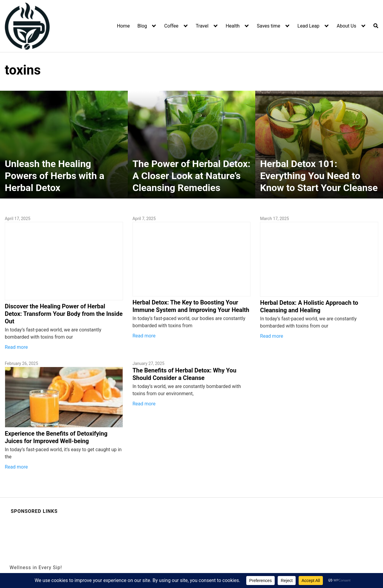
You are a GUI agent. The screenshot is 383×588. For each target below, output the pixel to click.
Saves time (268, 26)
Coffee (171, 26)
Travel (202, 26)
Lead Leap (308, 26)
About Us (346, 26)
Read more (16, 347)
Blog (142, 26)
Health (233, 26)
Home (123, 26)
